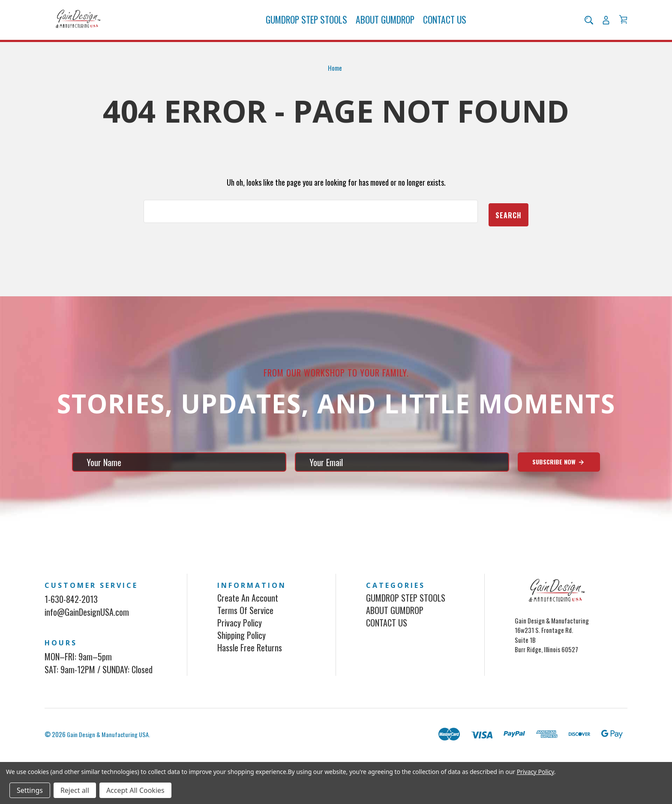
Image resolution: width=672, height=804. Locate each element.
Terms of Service (245, 624)
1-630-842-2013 (71, 613)
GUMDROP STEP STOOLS (306, 28)
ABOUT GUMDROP (385, 28)
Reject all (75, 790)
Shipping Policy (241, 649)
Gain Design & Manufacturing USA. (110, 748)
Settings (30, 790)
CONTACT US (445, 28)
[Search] (589, 28)
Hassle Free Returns (250, 661)
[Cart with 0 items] (623, 28)
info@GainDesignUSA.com (87, 626)
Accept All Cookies (135, 790)
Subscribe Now (559, 476)
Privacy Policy (240, 636)
